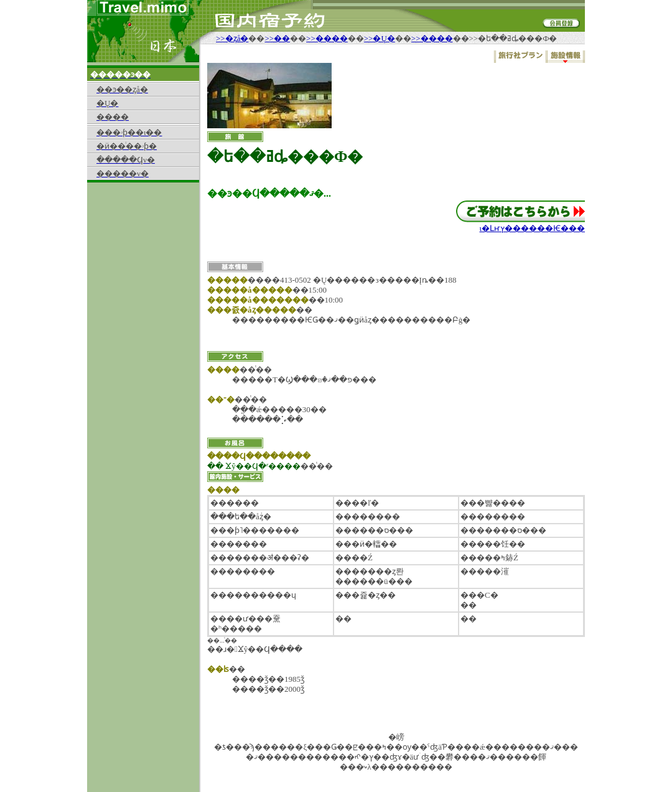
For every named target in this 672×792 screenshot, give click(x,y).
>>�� (277, 38)
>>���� (327, 38)
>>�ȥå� (232, 38)
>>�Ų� (380, 38)
